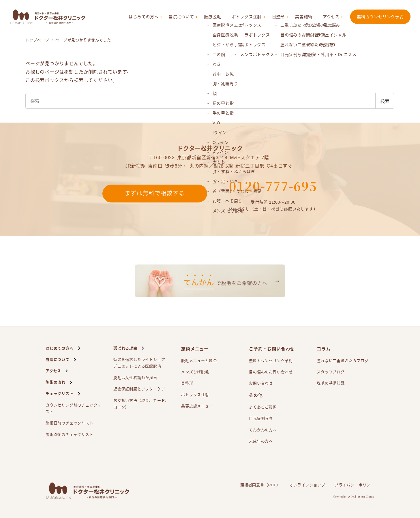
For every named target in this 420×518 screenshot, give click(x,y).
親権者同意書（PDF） (260, 485)
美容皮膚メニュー (197, 406)
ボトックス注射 (245, 17)
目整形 (277, 17)
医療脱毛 (210, 17)
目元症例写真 (261, 418)
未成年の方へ (261, 441)
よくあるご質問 (263, 407)
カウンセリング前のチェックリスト (73, 408)
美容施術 (303, 17)
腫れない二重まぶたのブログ (343, 361)
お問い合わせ (261, 383)
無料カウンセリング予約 (380, 17)
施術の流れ (56, 382)
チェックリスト (60, 394)
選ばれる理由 (125, 348)
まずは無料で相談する (155, 194)
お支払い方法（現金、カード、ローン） (141, 404)
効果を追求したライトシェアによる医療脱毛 (139, 364)
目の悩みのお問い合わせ (271, 372)
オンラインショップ (307, 485)
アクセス (331, 17)
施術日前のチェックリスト (70, 423)
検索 (385, 101)
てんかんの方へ (263, 430)
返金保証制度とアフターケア (139, 389)
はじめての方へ (139, 17)
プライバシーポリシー (355, 485)
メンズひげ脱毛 (195, 372)
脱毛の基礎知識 (331, 383)
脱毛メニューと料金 (199, 361)
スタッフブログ (331, 372)
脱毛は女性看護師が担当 (135, 378)
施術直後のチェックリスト (70, 435)
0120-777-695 (273, 186)
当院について (178, 17)
